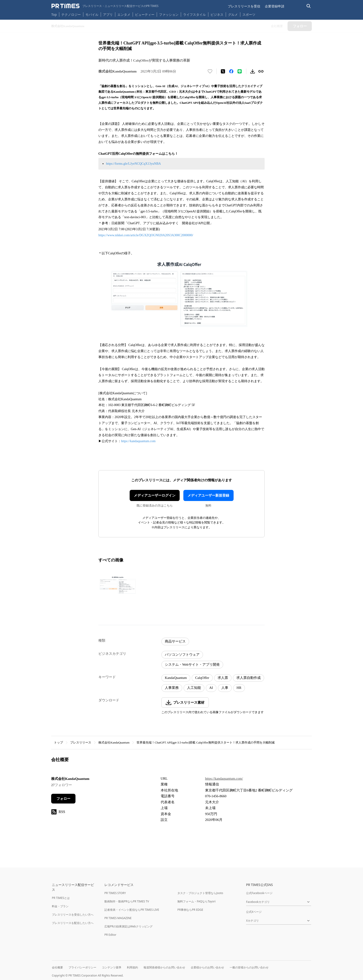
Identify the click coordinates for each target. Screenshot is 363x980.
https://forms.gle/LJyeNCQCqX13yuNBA (133, 164)
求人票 (223, 678)
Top (54, 14)
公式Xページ (254, 912)
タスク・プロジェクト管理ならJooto (200, 893)
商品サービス (175, 641)
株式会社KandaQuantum (114, 742)
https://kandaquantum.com (139, 441)
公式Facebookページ (259, 893)
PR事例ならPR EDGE (190, 910)
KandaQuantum (176, 678)
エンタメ (124, 14)
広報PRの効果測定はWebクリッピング (128, 926)
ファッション (169, 14)
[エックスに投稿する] (223, 71)
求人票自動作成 (249, 678)
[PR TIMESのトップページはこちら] (105, 6)
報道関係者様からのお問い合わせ (164, 967)
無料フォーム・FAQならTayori (196, 901)
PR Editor (110, 935)
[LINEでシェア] (240, 71)
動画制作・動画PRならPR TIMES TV (127, 901)
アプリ (108, 14)
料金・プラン (60, 906)
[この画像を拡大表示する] (118, 585)
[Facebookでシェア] (231, 71)
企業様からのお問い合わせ (207, 967)
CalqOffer (202, 678)
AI (211, 688)
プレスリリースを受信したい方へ (73, 915)
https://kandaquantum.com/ (224, 778)
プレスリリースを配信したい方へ (73, 923)
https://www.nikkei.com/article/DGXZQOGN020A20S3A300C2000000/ (146, 235)
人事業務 (172, 688)
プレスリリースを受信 (244, 6)
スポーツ (249, 14)
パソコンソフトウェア (182, 655)
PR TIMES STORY (115, 893)
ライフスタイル (194, 14)
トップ (58, 742)
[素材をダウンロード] (253, 71)
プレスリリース (81, 742)
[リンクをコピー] (261, 71)
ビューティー (145, 14)
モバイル (92, 14)
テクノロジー (71, 14)
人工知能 (194, 688)
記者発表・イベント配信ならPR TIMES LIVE (132, 910)
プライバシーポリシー (82, 967)
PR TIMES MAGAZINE (118, 918)
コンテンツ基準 (112, 967)
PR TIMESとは (61, 898)
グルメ (233, 14)
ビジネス (217, 14)
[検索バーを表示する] (309, 6)
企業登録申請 (275, 6)
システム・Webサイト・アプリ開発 (192, 665)
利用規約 (132, 967)
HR (239, 688)
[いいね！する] (210, 71)
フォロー (63, 799)
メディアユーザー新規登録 (208, 495)
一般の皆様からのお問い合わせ (249, 967)
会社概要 (57, 967)
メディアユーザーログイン (155, 495)
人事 (225, 688)
